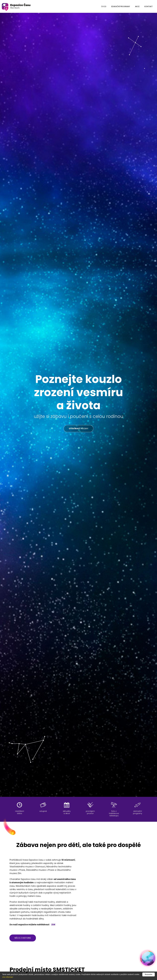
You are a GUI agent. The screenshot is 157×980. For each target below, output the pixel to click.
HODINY (78, 429)
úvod (104, 6)
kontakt (149, 6)
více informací (8, 977)
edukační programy (121, 6)
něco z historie (23, 938)
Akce (137, 6)
